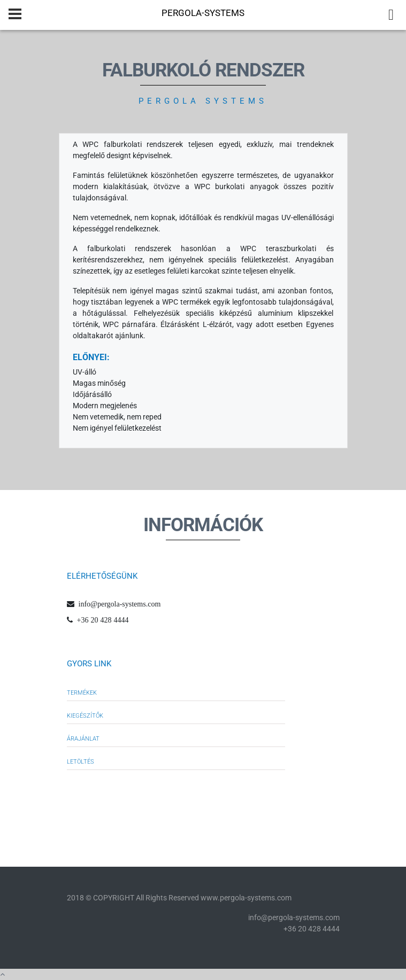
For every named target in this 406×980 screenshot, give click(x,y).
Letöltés (81, 762)
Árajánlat (83, 739)
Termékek (82, 693)
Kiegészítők (85, 716)
